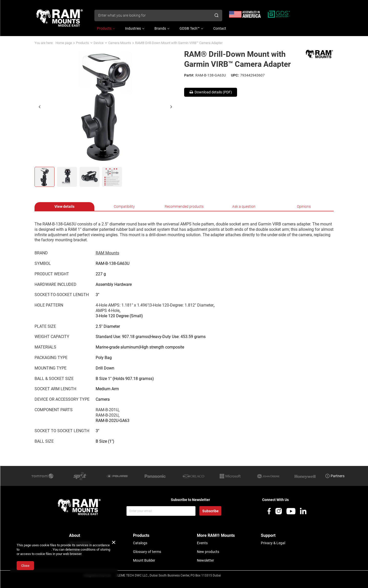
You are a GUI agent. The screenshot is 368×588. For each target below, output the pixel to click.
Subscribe (210, 511)
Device (99, 43)
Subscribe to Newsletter (190, 500)
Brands (160, 28)
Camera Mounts (120, 43)
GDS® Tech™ (190, 28)
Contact (220, 28)
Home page (64, 43)
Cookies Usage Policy (36, 549)
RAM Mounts (107, 253)
